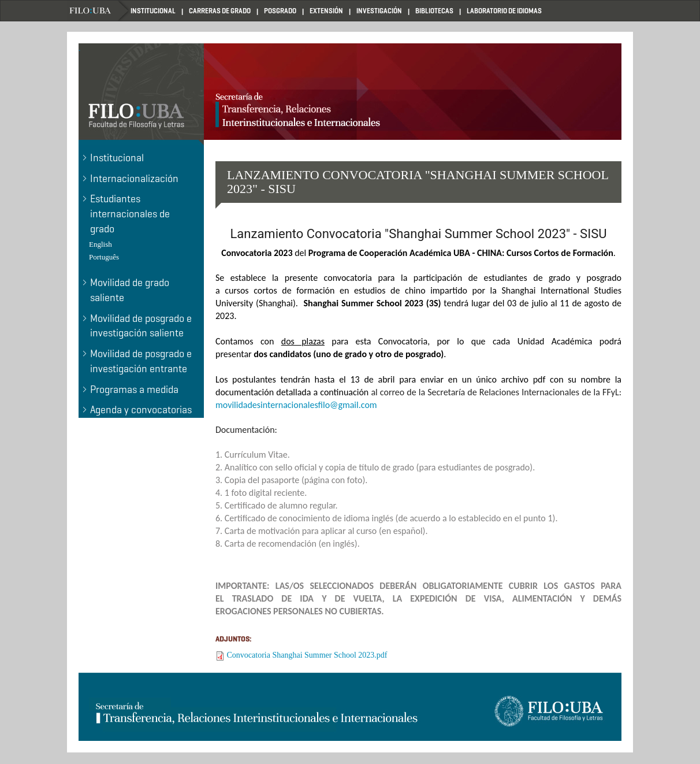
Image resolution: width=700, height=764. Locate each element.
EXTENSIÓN (326, 11)
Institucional (117, 158)
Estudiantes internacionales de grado (130, 214)
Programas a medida (134, 390)
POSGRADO (280, 11)
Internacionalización (134, 179)
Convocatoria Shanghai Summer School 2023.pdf (307, 655)
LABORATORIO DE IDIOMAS (504, 11)
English (100, 244)
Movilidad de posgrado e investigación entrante (141, 361)
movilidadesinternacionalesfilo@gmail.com (296, 405)
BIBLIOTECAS (434, 11)
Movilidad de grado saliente (130, 290)
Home (99, 11)
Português (104, 257)
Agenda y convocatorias (141, 410)
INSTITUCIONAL (153, 11)
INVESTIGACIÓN (379, 11)
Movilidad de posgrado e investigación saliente (141, 326)
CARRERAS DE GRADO (220, 11)
